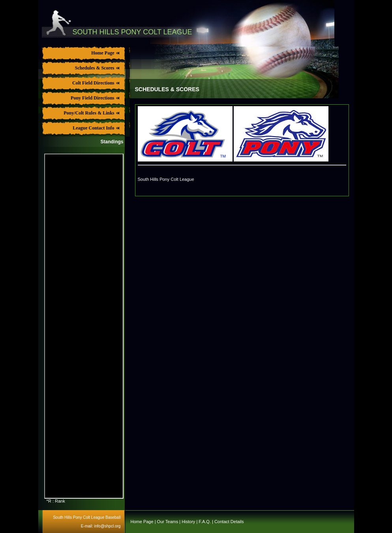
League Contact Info (95, 128)
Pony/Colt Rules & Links (91, 113)
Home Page (104, 53)
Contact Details (229, 522)
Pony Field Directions (94, 98)
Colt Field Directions (95, 83)
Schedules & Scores (97, 68)
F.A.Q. (205, 522)
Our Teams (168, 522)
